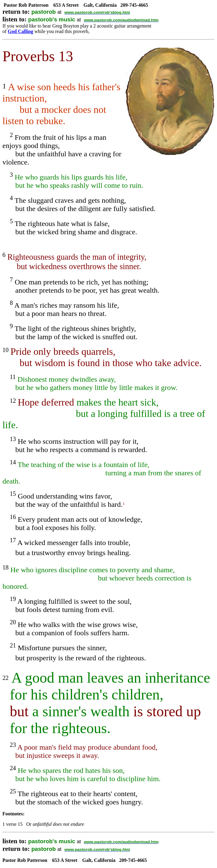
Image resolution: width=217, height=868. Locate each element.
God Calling (20, 31)
